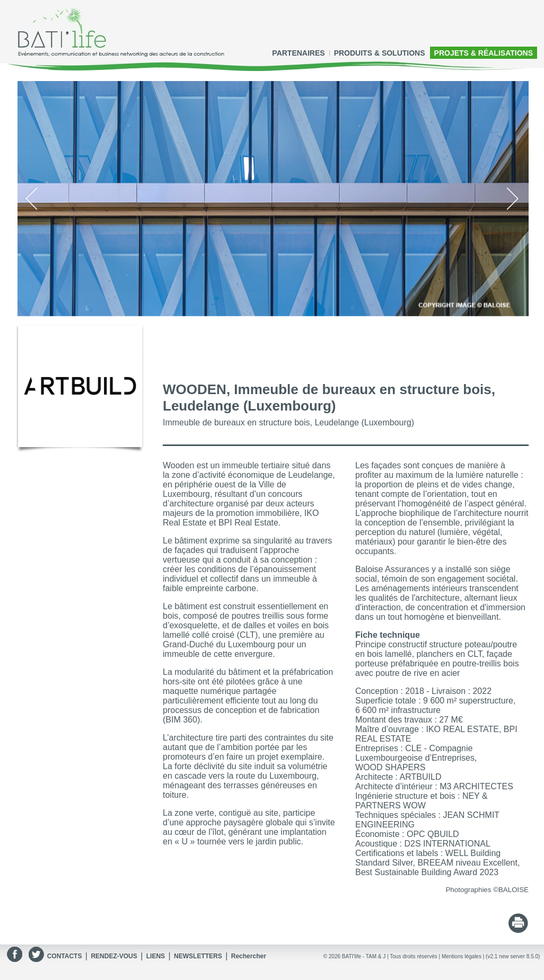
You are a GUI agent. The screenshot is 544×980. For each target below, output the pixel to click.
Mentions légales (462, 956)
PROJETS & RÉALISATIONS (484, 53)
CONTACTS (65, 956)
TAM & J (376, 956)
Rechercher (249, 956)
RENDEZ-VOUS (114, 956)
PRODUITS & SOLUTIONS (380, 53)
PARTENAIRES (298, 53)
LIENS (156, 956)
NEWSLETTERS (198, 956)
